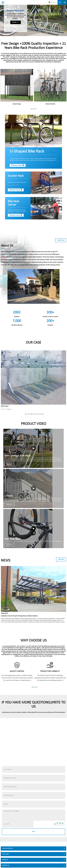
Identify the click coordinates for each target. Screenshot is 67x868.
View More (61, 240)
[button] (65, 20)
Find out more (16, 165)
